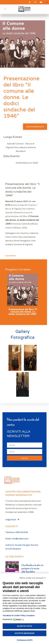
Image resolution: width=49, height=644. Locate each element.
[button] (5, 9)
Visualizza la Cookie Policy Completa (19, 615)
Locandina (10, 256)
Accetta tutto (25, 626)
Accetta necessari (24, 633)
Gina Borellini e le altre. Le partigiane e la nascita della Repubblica (32, 568)
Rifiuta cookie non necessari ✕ (33, 578)
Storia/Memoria (35, 127)
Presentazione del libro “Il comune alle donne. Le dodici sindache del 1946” (23, 312)
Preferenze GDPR (25, 640)
